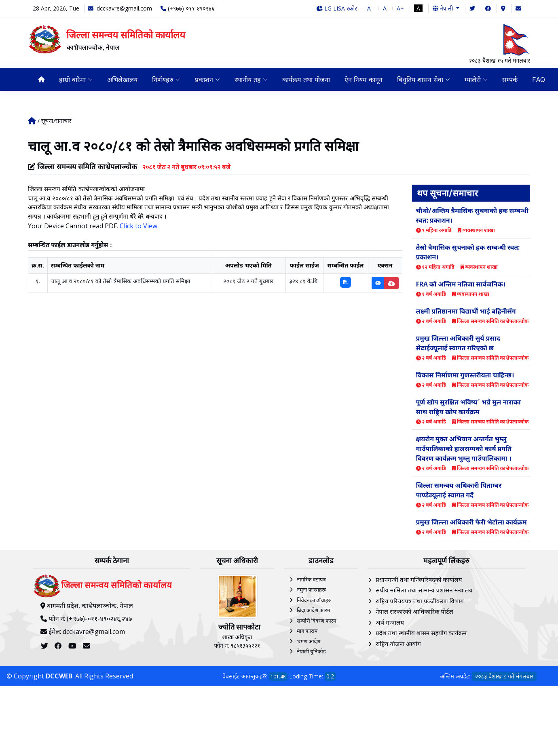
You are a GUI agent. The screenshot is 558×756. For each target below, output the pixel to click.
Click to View (138, 226)
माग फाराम (307, 631)
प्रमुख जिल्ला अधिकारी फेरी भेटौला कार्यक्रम (471, 522)
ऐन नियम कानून (364, 80)
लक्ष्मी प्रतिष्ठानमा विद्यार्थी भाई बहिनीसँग (466, 311)
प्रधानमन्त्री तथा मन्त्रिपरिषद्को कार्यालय (419, 579)
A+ (400, 8)
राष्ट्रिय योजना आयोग (398, 644)
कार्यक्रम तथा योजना (306, 80)
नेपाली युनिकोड (311, 651)
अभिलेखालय (122, 80)
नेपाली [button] (444, 8)
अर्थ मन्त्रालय (390, 622)
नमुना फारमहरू (311, 590)
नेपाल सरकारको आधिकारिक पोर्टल (414, 611)
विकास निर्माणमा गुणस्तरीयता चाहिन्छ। (465, 375)
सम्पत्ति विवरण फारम (317, 621)
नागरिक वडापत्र (311, 579)
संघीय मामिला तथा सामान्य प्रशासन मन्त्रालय (424, 590)
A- (370, 8)
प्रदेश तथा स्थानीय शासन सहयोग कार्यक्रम (421, 633)
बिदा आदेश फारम (314, 610)
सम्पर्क (510, 80)
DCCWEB (59, 676)
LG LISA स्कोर (337, 8)
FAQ (539, 80)
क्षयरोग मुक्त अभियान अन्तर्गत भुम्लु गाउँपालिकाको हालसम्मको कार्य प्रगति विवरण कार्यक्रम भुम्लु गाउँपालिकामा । (464, 449)
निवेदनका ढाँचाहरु (314, 600)
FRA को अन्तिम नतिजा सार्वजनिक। (461, 284)
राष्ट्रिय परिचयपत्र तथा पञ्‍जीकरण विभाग (420, 601)
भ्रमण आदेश (309, 641)
